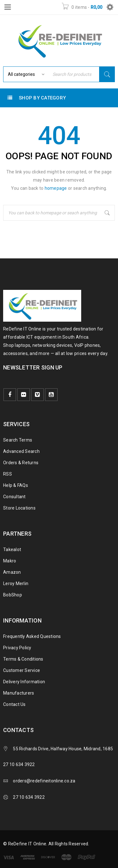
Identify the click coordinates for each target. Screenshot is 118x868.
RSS (8, 474)
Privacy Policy (17, 648)
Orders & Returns (21, 463)
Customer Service (22, 670)
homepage (56, 188)
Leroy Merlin (16, 583)
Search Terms (18, 440)
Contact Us (14, 704)
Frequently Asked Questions (32, 636)
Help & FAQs (16, 485)
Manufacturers (19, 693)
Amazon (12, 572)
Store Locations (19, 508)
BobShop (13, 595)
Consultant (14, 497)
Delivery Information (24, 682)
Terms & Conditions (23, 659)
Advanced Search (21, 451)
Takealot (12, 550)
